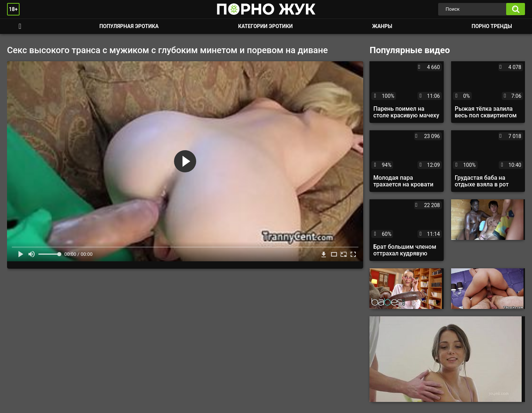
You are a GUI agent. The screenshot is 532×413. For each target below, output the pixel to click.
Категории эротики (265, 26)
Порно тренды (492, 26)
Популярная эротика (129, 26)
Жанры (382, 26)
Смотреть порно (20, 26)
